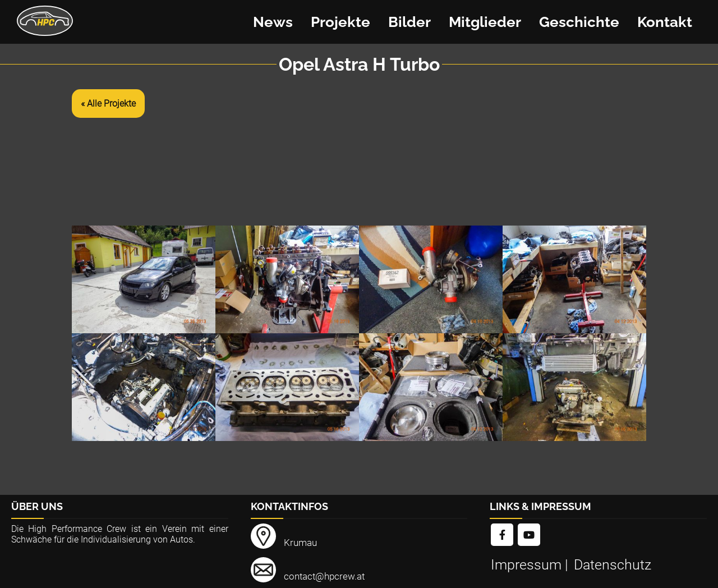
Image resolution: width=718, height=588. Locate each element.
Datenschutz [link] (613, 565)
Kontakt (665, 22)
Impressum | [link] (531, 565)
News (273, 22)
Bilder (409, 22)
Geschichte (579, 22)
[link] (502, 536)
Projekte (340, 22)
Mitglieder (485, 22)
